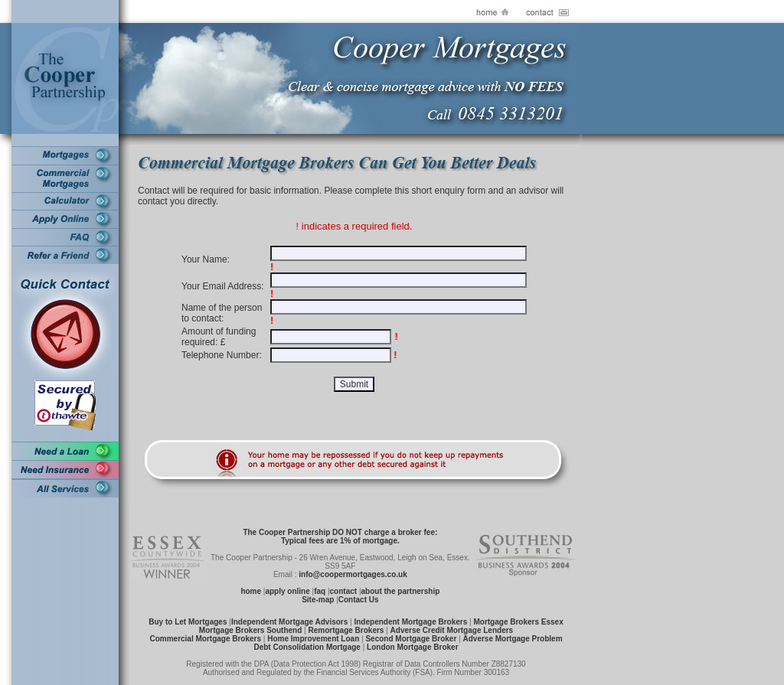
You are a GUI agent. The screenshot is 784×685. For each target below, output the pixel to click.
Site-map (318, 600)
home (251, 591)
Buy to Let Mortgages (188, 622)
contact (344, 591)
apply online (287, 591)
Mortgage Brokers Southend (250, 630)
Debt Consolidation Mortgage (307, 647)
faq (320, 591)
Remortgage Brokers (346, 630)
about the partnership (401, 591)
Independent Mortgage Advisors (289, 622)
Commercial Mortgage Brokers (205, 639)
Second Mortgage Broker (411, 639)
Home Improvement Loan (313, 639)
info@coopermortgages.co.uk (353, 574)
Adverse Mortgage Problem (512, 639)
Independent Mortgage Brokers (410, 622)
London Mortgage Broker (412, 647)
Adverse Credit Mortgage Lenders (452, 630)
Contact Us (359, 600)
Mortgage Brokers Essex (518, 622)
